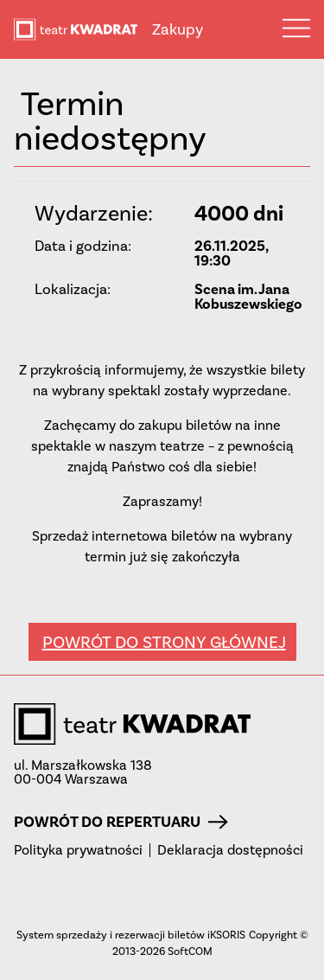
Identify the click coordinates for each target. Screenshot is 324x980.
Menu (296, 28)
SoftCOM (190, 951)
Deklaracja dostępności (230, 850)
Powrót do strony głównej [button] (164, 642)
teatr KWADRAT (83, 29)
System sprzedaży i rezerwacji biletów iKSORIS (131, 935)
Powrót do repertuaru (121, 822)
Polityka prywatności (78, 850)
